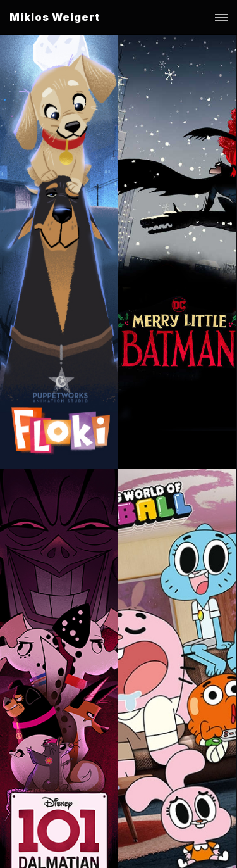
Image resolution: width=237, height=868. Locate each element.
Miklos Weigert (55, 17)
